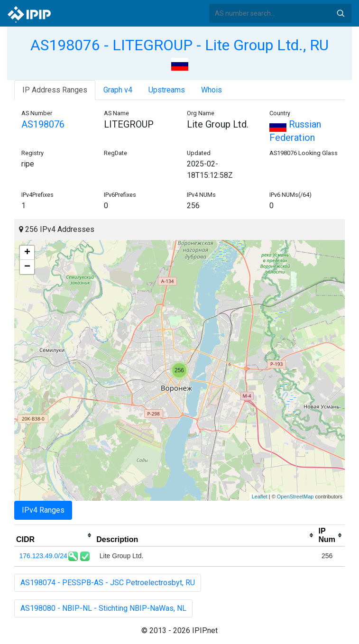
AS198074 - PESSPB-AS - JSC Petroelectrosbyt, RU (108, 583)
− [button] (27, 267)
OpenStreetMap (295, 497)
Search (341, 13)
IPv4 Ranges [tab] (43, 510)
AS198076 (43, 124)
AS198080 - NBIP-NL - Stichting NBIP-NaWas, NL (103, 608)
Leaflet (260, 497)
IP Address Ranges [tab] (55, 90)
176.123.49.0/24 (43, 556)
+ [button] (27, 253)
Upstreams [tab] (167, 90)
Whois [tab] (212, 90)
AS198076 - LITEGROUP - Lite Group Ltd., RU (179, 45)
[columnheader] (54, 535)
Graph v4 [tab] (118, 90)
